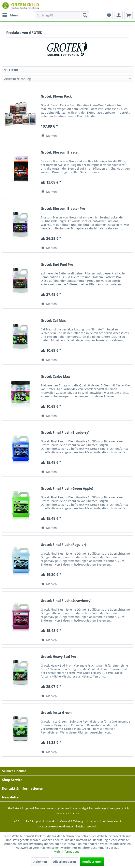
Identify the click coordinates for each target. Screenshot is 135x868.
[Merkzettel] (109, 15)
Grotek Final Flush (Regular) (63, 545)
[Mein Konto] (119, 15)
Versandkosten (70, 808)
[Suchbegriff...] (62, 15)
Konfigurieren (92, 862)
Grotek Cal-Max (53, 321)
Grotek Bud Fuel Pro (57, 265)
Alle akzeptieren (64, 862)
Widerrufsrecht (112, 821)
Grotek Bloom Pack (56, 96)
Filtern (11, 70)
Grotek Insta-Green (56, 713)
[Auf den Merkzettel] (49, 136)
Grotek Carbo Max (55, 377)
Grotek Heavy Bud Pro (58, 657)
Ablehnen (40, 862)
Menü (11, 15)
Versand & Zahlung (71, 821)
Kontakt (51, 821)
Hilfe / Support (32, 821)
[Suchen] (85, 15)
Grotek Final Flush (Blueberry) (65, 433)
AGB (17, 821)
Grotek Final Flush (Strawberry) (66, 601)
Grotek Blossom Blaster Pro (63, 209)
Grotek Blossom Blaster (60, 152)
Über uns (93, 821)
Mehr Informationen (67, 851)
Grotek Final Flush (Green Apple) (67, 489)
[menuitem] (11, 15)
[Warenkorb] (129, 15)
